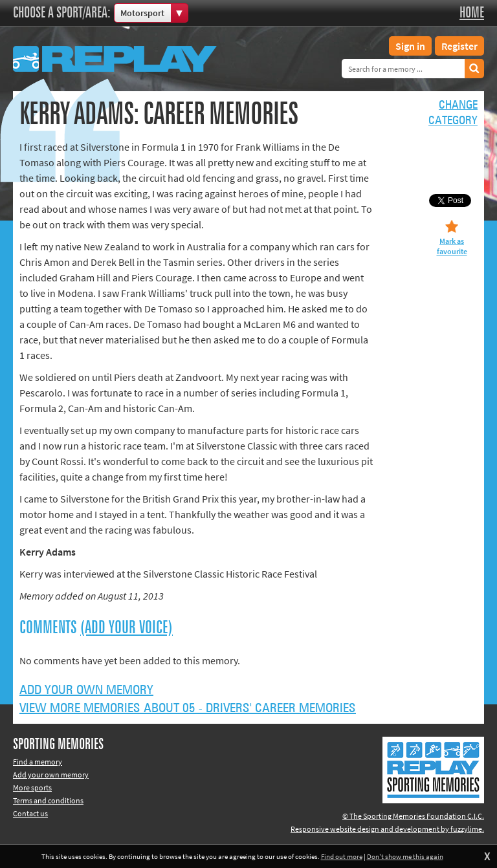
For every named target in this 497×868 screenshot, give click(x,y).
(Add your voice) (127, 628)
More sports (32, 787)
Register (459, 46)
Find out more (342, 856)
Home (472, 13)
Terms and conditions (48, 800)
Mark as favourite (452, 246)
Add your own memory (86, 690)
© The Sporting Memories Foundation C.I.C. (413, 816)
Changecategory (453, 113)
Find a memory (38, 762)
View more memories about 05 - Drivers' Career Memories (188, 708)
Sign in (410, 46)
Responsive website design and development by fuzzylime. (387, 829)
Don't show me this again (405, 856)
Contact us (30, 813)
